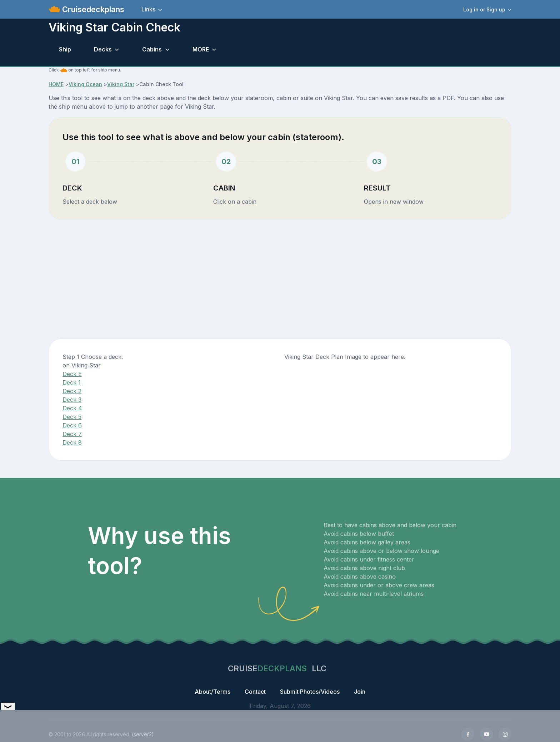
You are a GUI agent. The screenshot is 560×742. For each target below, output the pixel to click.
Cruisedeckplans (92, 9)
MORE (201, 49)
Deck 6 (72, 425)
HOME (56, 84)
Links (148, 9)
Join (360, 692)
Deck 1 (72, 382)
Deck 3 (72, 400)
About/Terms (212, 692)
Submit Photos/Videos (310, 692)
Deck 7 (72, 434)
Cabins (152, 49)
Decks (103, 49)
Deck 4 (72, 408)
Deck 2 (72, 391)
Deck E (72, 374)
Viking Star (121, 84)
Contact (255, 692)
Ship (65, 49)
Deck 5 (72, 417)
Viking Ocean (85, 84)
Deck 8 (72, 442)
